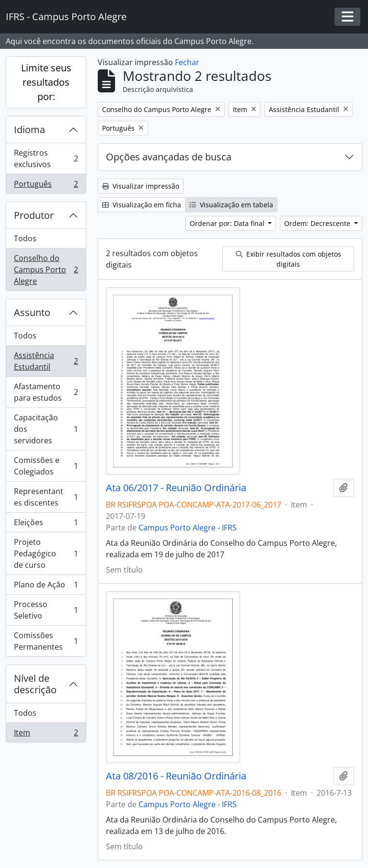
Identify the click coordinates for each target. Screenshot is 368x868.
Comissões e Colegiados (46, 466)
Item (46, 734)
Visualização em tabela (231, 205)
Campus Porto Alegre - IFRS (188, 528)
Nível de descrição (35, 684)
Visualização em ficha (142, 205)
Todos (25, 238)
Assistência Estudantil (46, 361)
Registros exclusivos (46, 158)
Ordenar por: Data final (228, 223)
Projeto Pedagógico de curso (46, 553)
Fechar (187, 62)
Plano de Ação (46, 587)
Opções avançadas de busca (169, 157)
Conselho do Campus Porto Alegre (46, 270)
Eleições (46, 524)
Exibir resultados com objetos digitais (288, 259)
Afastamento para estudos (46, 392)
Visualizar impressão (141, 186)
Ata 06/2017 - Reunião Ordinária (176, 488)
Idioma (29, 130)
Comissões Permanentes (46, 641)
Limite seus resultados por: (46, 82)
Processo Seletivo (46, 610)
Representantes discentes (46, 497)
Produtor (34, 215)
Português (46, 186)
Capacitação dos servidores (46, 429)
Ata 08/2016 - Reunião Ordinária (176, 776)
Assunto (32, 312)
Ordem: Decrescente (318, 223)
